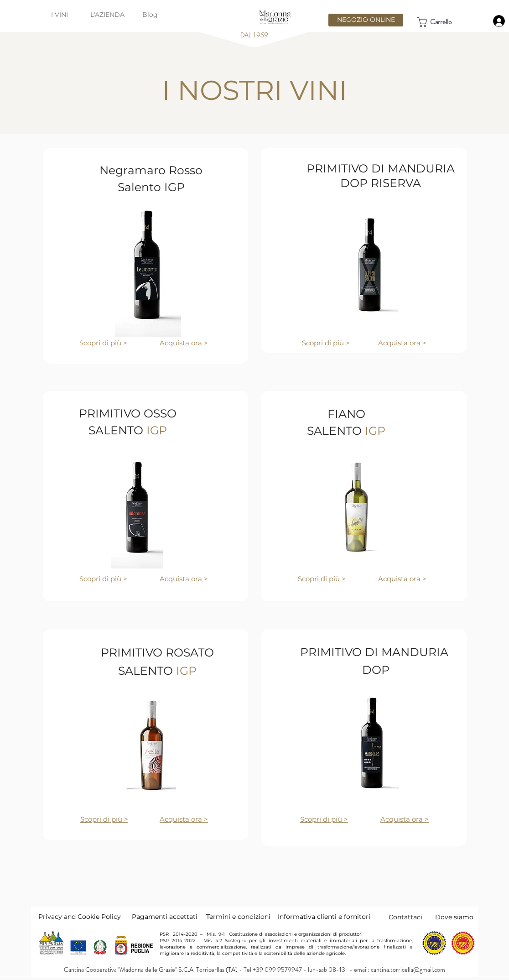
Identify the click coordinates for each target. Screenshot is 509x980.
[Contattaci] (405, 917)
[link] (442, 22)
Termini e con (228, 917)
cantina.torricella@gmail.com (408, 970)
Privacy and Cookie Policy (80, 917)
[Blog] (150, 15)
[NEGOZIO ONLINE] (366, 20)
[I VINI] (59, 15)
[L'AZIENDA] (107, 15)
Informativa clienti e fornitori (324, 917)
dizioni (260, 917)
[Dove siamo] (454, 917)
